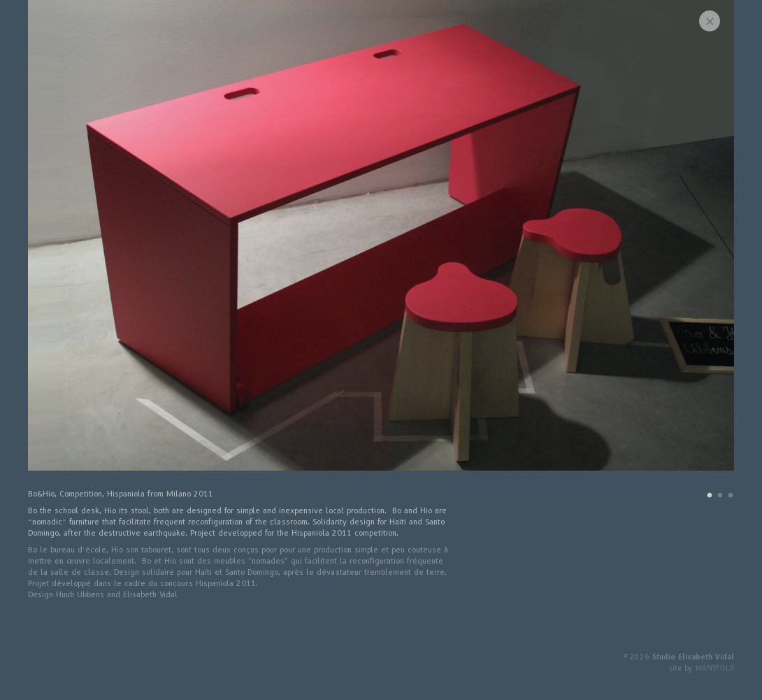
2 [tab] (720, 497)
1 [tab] (710, 497)
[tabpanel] (381, 242)
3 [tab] (731, 497)
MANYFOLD (715, 668)
